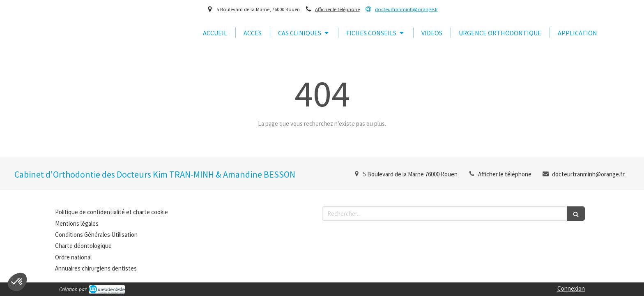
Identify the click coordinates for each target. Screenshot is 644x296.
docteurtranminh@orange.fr (588, 174)
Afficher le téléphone (337, 9)
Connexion (571, 288)
